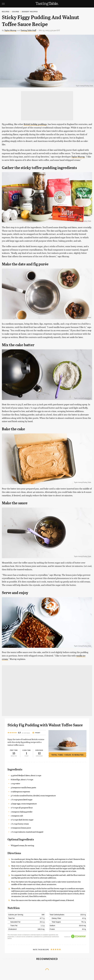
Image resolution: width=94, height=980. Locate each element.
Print (36, 733)
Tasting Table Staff (28, 30)
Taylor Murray (10, 30)
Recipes (6, 12)
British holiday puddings (35, 124)
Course (16, 12)
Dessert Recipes (30, 12)
